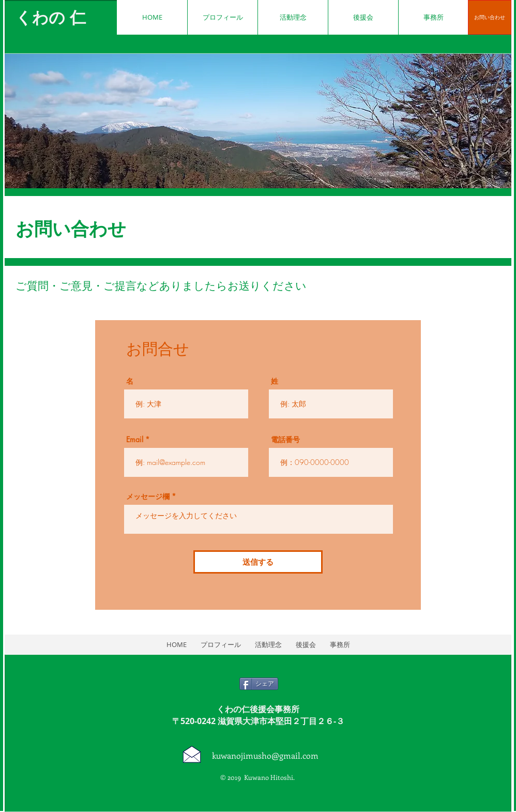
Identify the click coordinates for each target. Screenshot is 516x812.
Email (135, 440)
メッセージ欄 (148, 497)
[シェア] (259, 684)
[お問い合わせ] (490, 17)
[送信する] (258, 562)
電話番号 (285, 440)
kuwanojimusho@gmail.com (265, 755)
